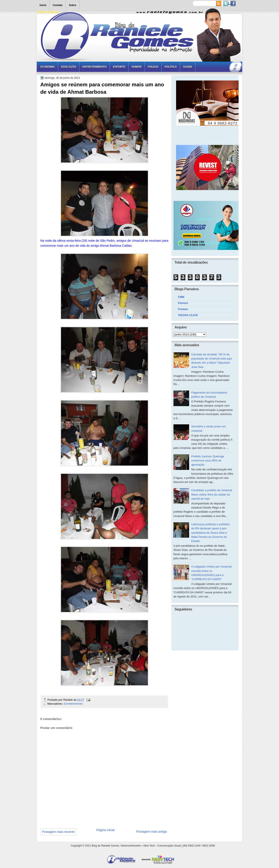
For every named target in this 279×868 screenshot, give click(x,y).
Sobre (73, 5)
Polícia (153, 67)
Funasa (183, 309)
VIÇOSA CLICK (188, 315)
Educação (69, 67)
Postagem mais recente (58, 832)
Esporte (119, 67)
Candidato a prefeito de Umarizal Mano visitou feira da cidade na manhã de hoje (212, 494)
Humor (136, 67)
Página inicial (106, 830)
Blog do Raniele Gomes (105, 846)
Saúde (188, 67)
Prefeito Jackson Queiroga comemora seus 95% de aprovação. (208, 461)
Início (43, 5)
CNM (181, 297)
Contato (58, 5)
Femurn (183, 303)
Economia (48, 67)
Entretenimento (95, 67)
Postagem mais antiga (151, 832)
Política (171, 67)
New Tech (149, 846)
